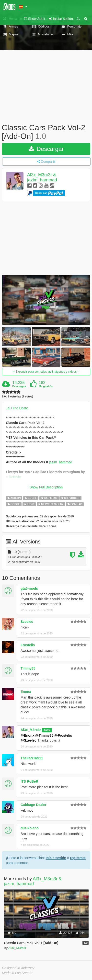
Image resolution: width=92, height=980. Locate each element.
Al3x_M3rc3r (31, 730)
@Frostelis (63, 735)
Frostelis (28, 645)
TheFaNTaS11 (32, 758)
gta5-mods (29, 588)
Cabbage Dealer (34, 805)
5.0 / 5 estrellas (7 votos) (17, 397)
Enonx (26, 692)
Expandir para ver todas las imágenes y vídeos (46, 372)
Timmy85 (28, 668)
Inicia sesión (56, 858)
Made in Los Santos (17, 973)
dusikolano (30, 828)
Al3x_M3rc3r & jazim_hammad (42, 177)
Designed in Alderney (18, 968)
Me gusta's (46, 386)
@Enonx (27, 735)
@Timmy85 (44, 735)
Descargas (19, 386)
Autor (47, 730)
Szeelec (27, 622)
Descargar (46, 149)
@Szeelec (29, 740)
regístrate (78, 858)
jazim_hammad (61, 462)
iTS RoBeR (29, 781)
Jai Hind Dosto (17, 408)
